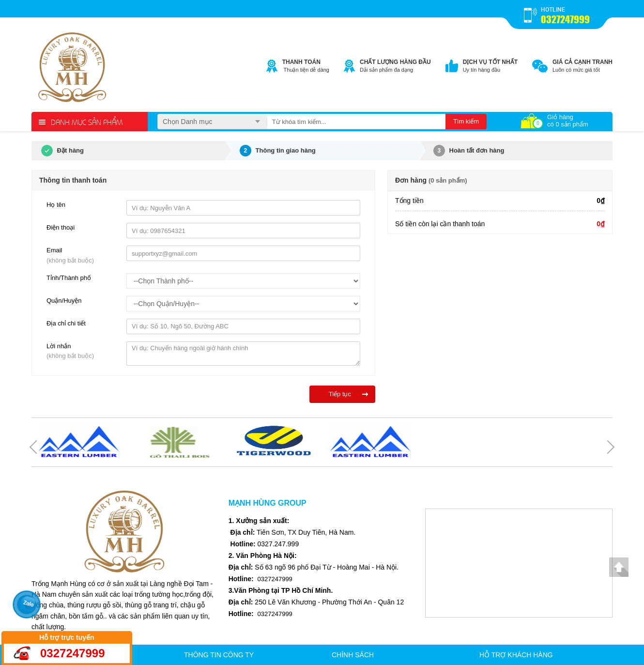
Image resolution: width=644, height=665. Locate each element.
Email (83, 256)
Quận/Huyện (64, 301)
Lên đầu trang (619, 567)
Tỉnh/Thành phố (69, 278)
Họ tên (56, 205)
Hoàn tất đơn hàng (469, 151)
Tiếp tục (340, 394)
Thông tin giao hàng (278, 151)
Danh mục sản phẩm (87, 122)
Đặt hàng (58, 151)
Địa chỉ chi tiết (66, 323)
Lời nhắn (83, 352)
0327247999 (565, 19)
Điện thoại (61, 227)
